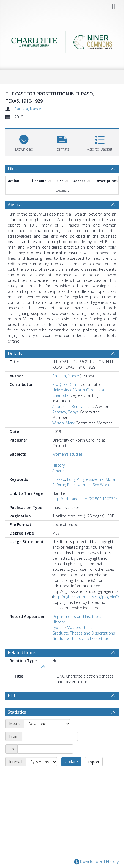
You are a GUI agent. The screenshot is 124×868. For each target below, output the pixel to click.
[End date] (45, 749)
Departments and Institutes (77, 616)
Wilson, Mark (63, 423)
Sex (55, 460)
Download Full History (96, 862)
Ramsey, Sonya (65, 412)
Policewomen (79, 485)
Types (57, 627)
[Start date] (50, 736)
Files (12, 169)
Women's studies (67, 454)
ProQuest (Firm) (66, 384)
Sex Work (101, 485)
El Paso (59, 479)
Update (71, 762)
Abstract (16, 205)
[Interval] (41, 762)
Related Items (22, 652)
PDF (12, 696)
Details (15, 354)
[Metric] (47, 724)
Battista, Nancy (27, 109)
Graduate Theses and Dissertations (84, 633)
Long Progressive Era (85, 479)
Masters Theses (81, 627)
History (58, 465)
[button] (62, 142)
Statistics (17, 712)
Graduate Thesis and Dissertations (83, 639)
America (59, 471)
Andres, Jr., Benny (67, 406)
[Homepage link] (62, 41)
